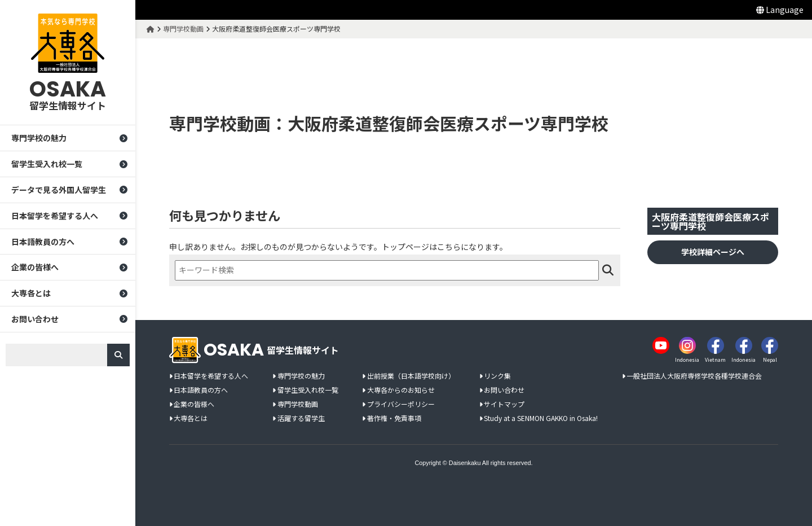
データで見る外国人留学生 (59, 190)
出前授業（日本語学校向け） (411, 376)
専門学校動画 (298, 404)
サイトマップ (504, 404)
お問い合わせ (35, 319)
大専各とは (31, 293)
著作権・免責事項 (394, 418)
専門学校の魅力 (39, 138)
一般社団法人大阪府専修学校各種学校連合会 (694, 376)
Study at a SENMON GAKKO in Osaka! (541, 418)
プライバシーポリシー (401, 404)
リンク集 (497, 376)
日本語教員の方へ (43, 242)
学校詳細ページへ (713, 252)
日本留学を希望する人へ (55, 216)
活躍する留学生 (301, 418)
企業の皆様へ (35, 267)
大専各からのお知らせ (401, 390)
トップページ (405, 247)
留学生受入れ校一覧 (47, 164)
